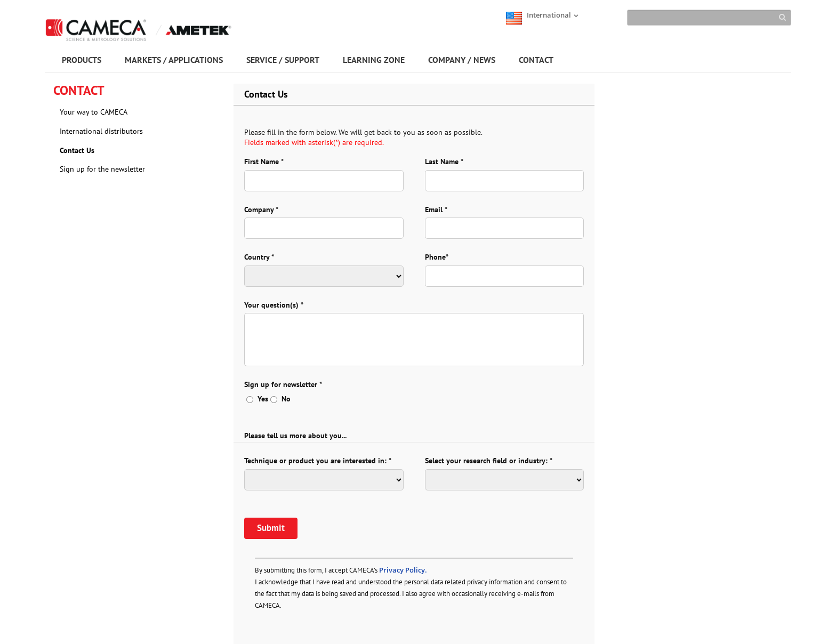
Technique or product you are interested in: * (318, 461)
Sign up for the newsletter (102, 169)
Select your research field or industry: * (489, 461)
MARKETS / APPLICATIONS (174, 60)
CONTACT (536, 60)
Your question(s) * (274, 305)
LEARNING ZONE (374, 60)
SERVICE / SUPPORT (283, 60)
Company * (261, 210)
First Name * (264, 162)
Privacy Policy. (403, 570)
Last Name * (444, 162)
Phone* (437, 257)
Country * (259, 257)
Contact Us (77, 150)
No (280, 399)
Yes (257, 399)
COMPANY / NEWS (462, 60)
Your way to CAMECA (94, 112)
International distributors (101, 131)
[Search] (709, 18)
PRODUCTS (82, 60)
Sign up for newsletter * (283, 384)
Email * (436, 210)
